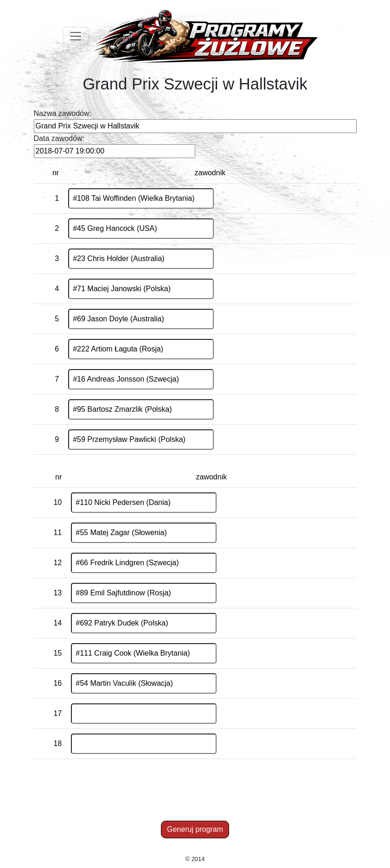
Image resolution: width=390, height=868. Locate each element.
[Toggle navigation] (76, 36)
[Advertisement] (197, 797)
